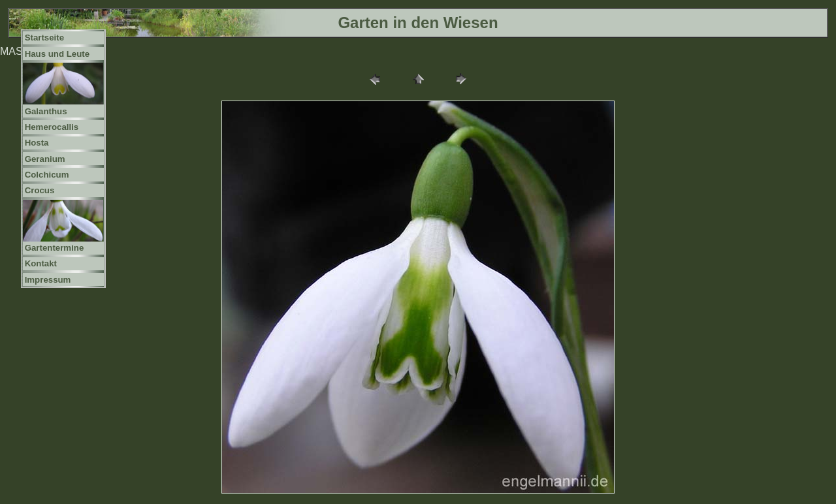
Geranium (45, 159)
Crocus (40, 190)
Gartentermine (55, 248)
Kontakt (41, 263)
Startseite (44, 38)
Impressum (48, 280)
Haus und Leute (57, 54)
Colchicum (47, 175)
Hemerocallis (52, 127)
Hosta (37, 143)
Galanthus (46, 111)
